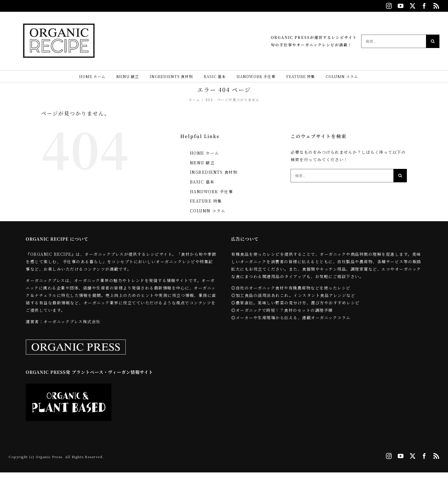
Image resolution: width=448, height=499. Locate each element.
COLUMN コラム (208, 211)
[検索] (433, 41)
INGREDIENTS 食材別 (214, 172)
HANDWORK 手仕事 (212, 191)
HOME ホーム (205, 153)
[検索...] (394, 41)
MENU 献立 (202, 163)
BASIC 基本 (202, 182)
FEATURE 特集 (206, 201)
